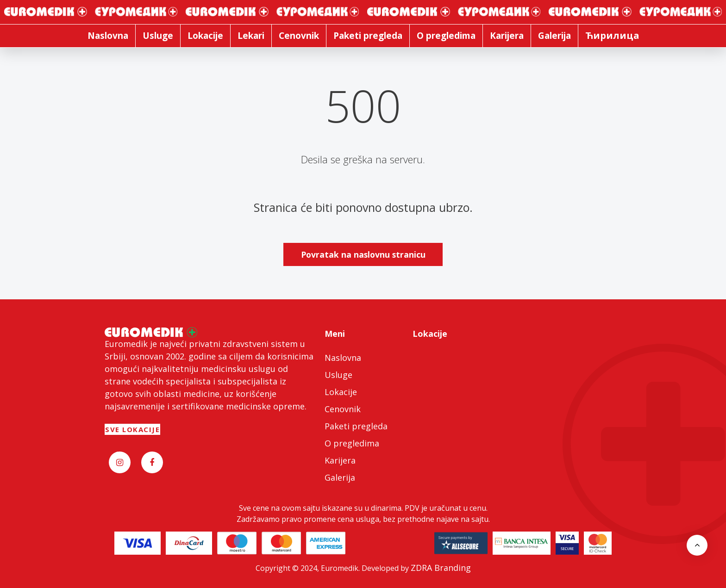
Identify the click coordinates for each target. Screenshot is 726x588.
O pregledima (352, 443)
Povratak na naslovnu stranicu (363, 254)
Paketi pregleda (356, 426)
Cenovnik (343, 409)
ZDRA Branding (441, 568)
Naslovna (343, 358)
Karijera (340, 460)
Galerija (340, 477)
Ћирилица (612, 35)
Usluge (338, 375)
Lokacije (341, 392)
